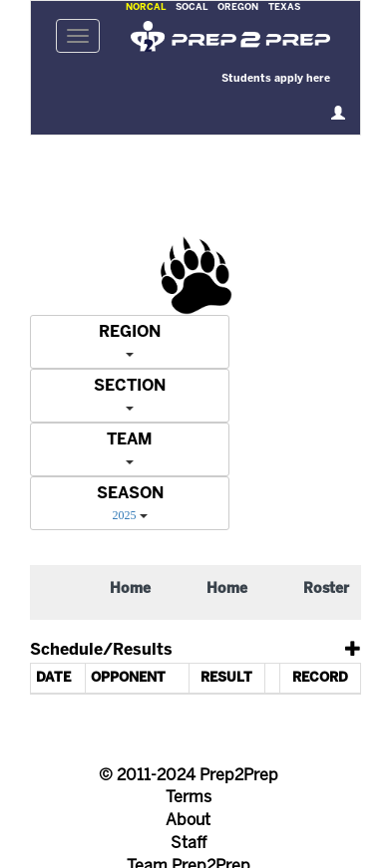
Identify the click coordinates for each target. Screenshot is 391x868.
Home (130, 589)
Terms (189, 798)
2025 (125, 515)
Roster (326, 589)
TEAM (130, 440)
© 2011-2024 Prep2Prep (189, 776)
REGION (130, 332)
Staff (189, 844)
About (188, 821)
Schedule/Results (101, 650)
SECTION (130, 386)
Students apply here (276, 79)
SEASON (130, 494)
